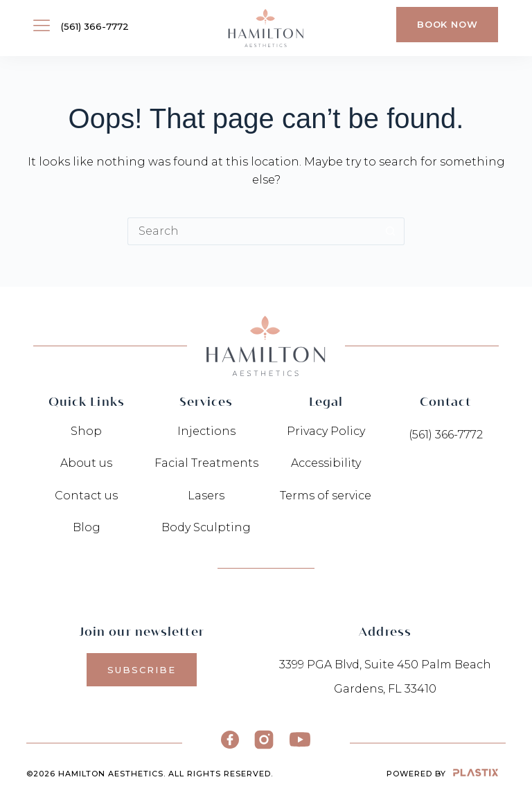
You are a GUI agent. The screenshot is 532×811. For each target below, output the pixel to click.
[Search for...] (252, 231)
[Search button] (391, 231)
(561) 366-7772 (95, 26)
